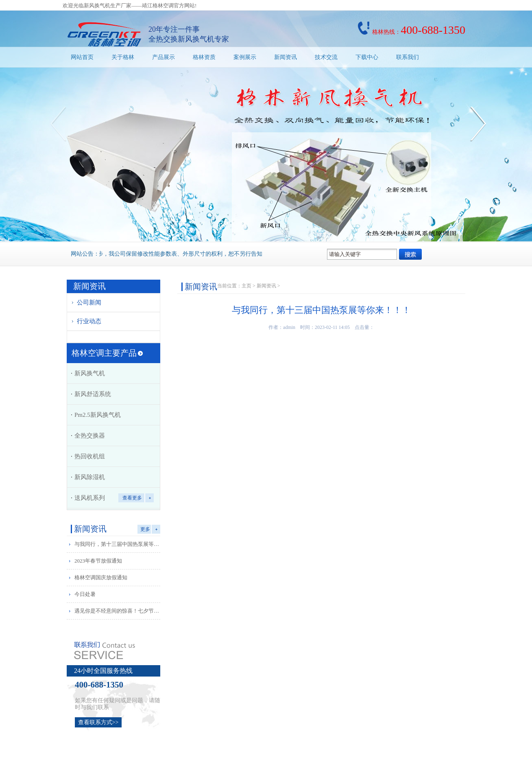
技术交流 (326, 57)
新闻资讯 (286, 57)
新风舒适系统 (93, 394)
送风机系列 (90, 498)
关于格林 (123, 57)
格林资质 (204, 57)
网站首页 (82, 57)
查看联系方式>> (98, 722)
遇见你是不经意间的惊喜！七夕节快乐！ (119, 611)
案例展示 (245, 57)
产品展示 (164, 57)
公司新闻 (89, 302)
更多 (145, 529)
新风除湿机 (90, 477)
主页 (246, 286)
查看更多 (132, 498)
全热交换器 (90, 436)
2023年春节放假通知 (98, 561)
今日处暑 (85, 594)
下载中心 (367, 57)
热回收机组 (90, 456)
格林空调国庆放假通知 (101, 577)
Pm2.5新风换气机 (98, 415)
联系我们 (408, 57)
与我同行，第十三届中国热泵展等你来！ (119, 544)
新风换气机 (90, 373)
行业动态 (89, 321)
